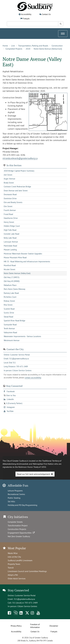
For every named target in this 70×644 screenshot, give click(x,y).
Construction (57, 46)
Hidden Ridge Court (12, 226)
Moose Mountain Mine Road (15, 258)
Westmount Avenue (12, 340)
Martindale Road (10, 246)
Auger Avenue (9, 179)
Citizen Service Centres (27, 606)
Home (5, 46)
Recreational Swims (16, 494)
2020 (28, 49)
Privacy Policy (16, 626)
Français (26, 19)
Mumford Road (10, 265)
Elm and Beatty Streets (13, 202)
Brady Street (9, 183)
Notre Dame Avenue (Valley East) (48, 49)
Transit (11, 568)
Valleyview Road (10, 332)
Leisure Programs (15, 491)
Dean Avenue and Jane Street (16, 191)
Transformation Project (18, 525)
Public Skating (14, 498)
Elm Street (8, 206)
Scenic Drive (9, 313)
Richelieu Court (10, 297)
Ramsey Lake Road (11, 293)
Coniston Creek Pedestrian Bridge (17, 187)
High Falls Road (10, 230)
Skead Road (8, 317)
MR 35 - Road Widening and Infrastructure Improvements (27, 262)
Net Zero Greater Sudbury (19, 536)
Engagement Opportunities (21, 533)
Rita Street (8, 305)
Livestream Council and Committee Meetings (27, 571)
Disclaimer (54, 626)
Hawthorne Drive (11, 218)
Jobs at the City (14, 557)
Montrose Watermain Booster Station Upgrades (23, 254)
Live (13, 46)
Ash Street (8, 175)
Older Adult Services (17, 578)
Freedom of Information (35, 626)
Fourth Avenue (10, 210)
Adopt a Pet (13, 575)
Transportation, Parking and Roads (33, 46)
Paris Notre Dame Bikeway (15, 289)
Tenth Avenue (9, 328)
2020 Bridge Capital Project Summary (19, 171)
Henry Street (9, 222)
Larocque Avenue (11, 242)
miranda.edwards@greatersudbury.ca (20, 158)
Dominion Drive (10, 198)
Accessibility (26, 14)
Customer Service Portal (25, 595)
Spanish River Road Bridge (15, 321)
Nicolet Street (9, 269)
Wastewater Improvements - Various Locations (22, 336)
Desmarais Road (10, 194)
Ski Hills (11, 501)
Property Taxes (14, 564)
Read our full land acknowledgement (34, 474)
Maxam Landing (10, 250)
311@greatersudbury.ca (24, 599)
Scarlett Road (9, 309)
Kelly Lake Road (10, 238)
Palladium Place (10, 285)
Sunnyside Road (10, 325)
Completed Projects (14, 49)
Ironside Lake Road (11, 234)
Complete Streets (15, 522)
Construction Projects (17, 529)
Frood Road (8, 214)
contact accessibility (33, 378)
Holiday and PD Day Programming (22, 505)
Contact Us (46, 14)
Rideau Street (9, 301)
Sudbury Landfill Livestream (20, 560)
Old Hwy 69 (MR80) (12, 281)
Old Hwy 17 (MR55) (12, 277)
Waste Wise (13, 553)
